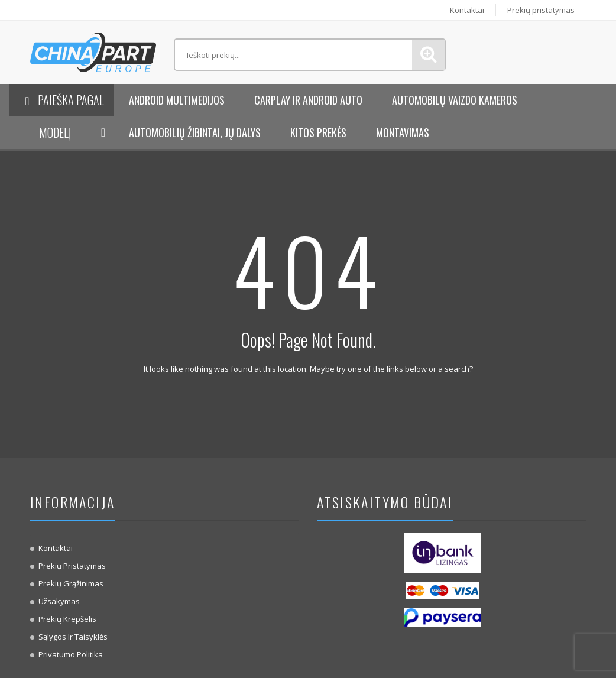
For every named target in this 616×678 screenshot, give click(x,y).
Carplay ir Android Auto (308, 100)
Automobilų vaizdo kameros (455, 100)
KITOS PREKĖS (318, 132)
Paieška (428, 55)
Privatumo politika (71, 654)
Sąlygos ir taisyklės (73, 637)
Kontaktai (465, 10)
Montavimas (403, 132)
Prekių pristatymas (540, 10)
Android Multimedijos (177, 100)
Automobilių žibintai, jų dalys (195, 132)
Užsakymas (59, 601)
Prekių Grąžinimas (71, 583)
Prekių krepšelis (67, 619)
